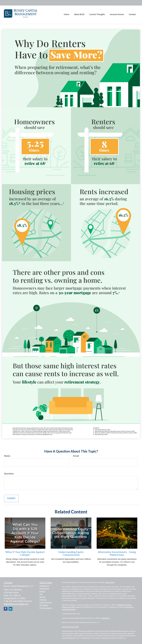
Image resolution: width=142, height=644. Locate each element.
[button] (79, 14)
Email (76, 456)
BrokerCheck (110, 582)
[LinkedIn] (9, 3)
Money (42, 597)
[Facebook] (12, 3)
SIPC (108, 618)
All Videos (44, 605)
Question (9, 474)
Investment (44, 589)
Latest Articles (46, 603)
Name (7, 456)
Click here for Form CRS (70, 627)
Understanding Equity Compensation (71, 553)
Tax (41, 594)
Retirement (44, 586)
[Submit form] (11, 499)
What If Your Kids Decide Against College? (25, 553)
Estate (42, 592)
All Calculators (46, 608)
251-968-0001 (127, 3)
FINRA (104, 618)
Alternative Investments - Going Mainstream (117, 553)
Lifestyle (43, 600)
